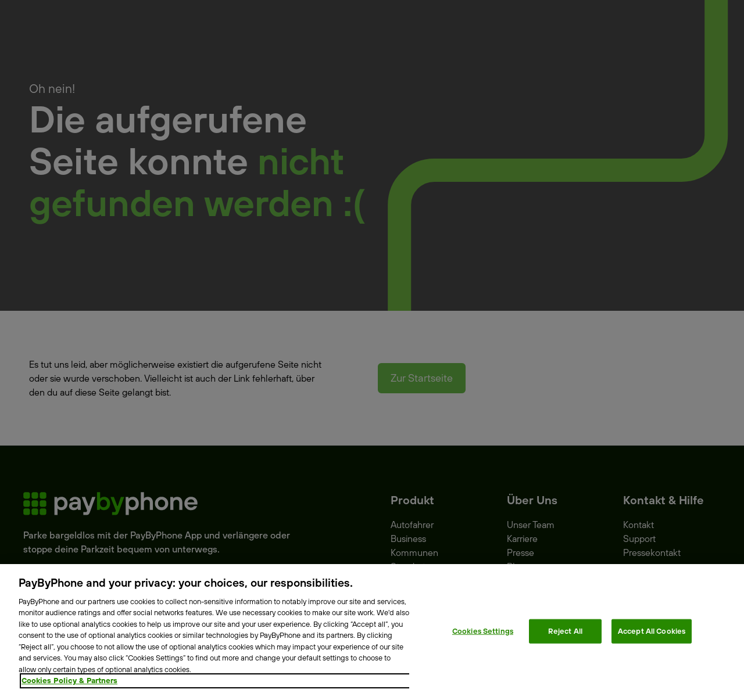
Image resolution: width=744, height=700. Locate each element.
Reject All (565, 631)
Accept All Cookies (652, 631)
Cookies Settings (483, 631)
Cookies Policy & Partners (69, 680)
